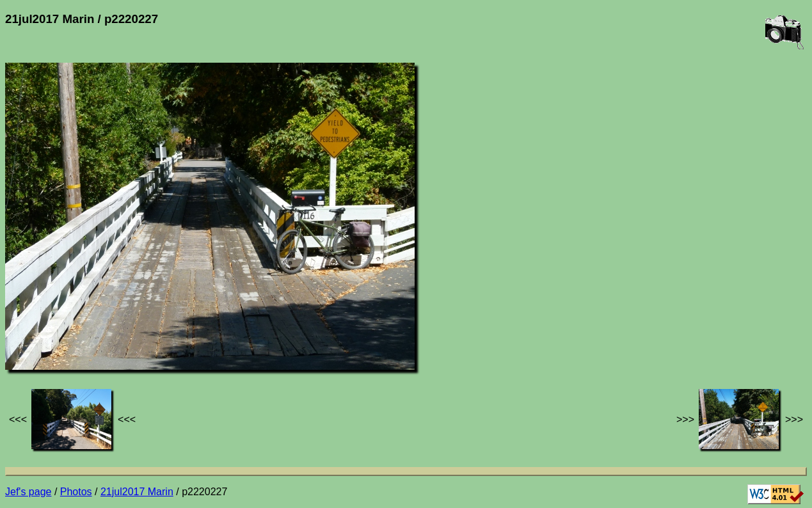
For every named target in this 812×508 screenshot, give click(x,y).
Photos (76, 492)
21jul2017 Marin (137, 492)
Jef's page (28, 492)
